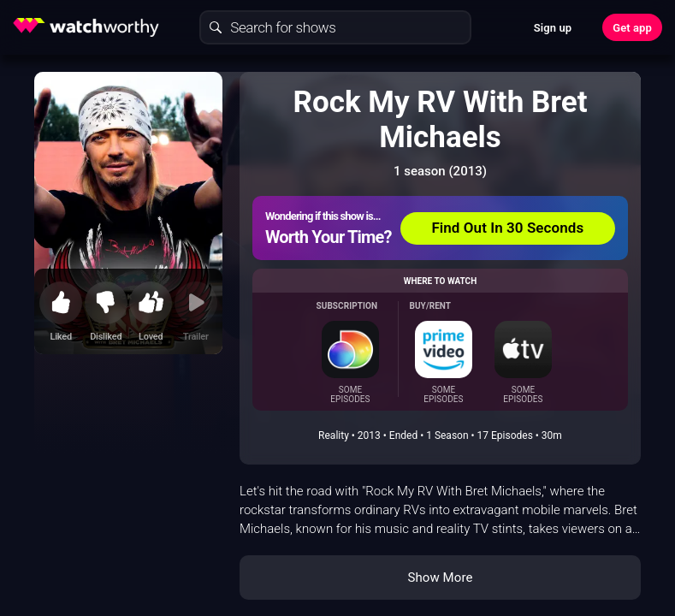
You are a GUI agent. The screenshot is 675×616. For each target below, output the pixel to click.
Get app (632, 28)
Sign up (553, 28)
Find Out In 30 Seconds (507, 228)
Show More (441, 577)
